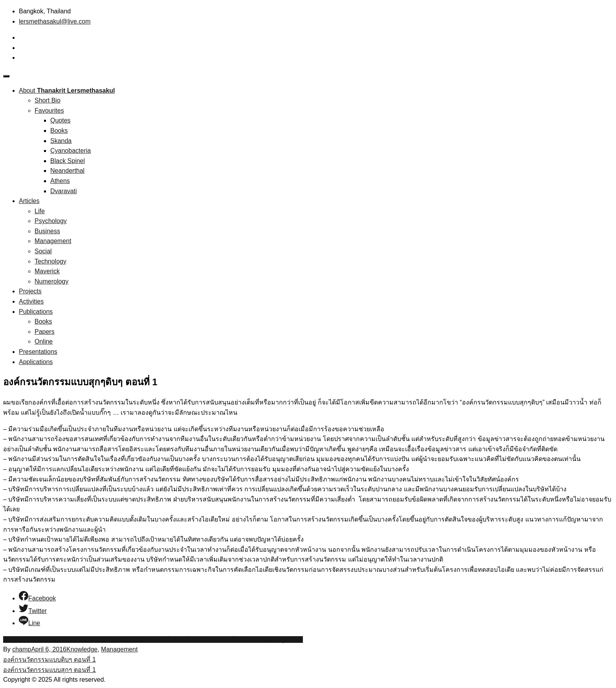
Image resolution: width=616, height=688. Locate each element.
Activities (31, 301)
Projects (30, 291)
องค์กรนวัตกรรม (199, 640)
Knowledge (82, 649)
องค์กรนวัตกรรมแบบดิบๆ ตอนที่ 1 (49, 660)
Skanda (61, 141)
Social (43, 251)
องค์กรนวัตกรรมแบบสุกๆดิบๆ (263, 640)
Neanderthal (67, 171)
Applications (36, 362)
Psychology (51, 221)
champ (22, 649)
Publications (36, 312)
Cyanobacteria (71, 151)
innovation (17, 640)
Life (40, 211)
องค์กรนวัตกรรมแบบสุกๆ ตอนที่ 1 (49, 670)
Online (44, 341)
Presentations (38, 352)
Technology (50, 261)
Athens (60, 181)
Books (59, 131)
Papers (45, 332)
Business (47, 231)
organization (113, 640)
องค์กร (167, 640)
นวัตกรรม (144, 640)
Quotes (60, 120)
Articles (29, 201)
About (67, 91)
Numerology (51, 281)
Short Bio (48, 100)
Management (53, 241)
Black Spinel (68, 161)
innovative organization (64, 640)
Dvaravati (64, 191)
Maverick (47, 271)
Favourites (49, 111)
